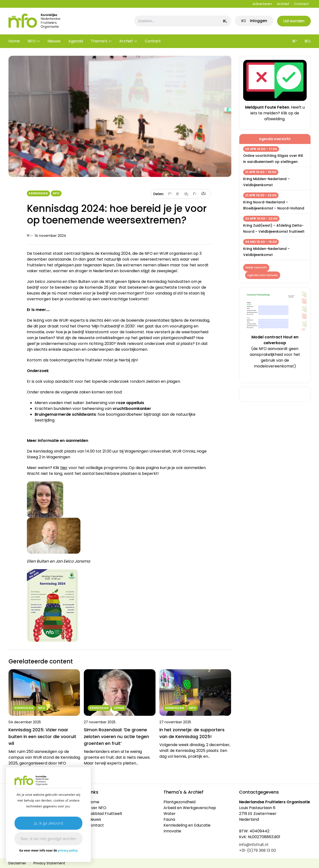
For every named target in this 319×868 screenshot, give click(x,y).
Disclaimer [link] (17, 863)
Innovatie (172, 831)
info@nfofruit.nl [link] (254, 845)
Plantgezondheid (179, 802)
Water (170, 814)
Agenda (76, 41)
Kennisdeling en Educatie (187, 825)
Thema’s (99, 41)
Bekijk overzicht (256, 268)
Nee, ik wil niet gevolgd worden (48, 839)
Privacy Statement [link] (49, 863)
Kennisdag (38, 193)
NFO (32, 41)
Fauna (169, 819)
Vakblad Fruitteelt (105, 814)
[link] (254, 21)
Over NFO (97, 808)
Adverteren (262, 4)
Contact (301, 4)
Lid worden (294, 21)
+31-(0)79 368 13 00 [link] (257, 850)
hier (64, 468)
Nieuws (54, 41)
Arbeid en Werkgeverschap (190, 808)
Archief (283, 4)
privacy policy (68, 850)
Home (14, 41)
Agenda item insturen (263, 275)
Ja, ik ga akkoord (48, 823)
